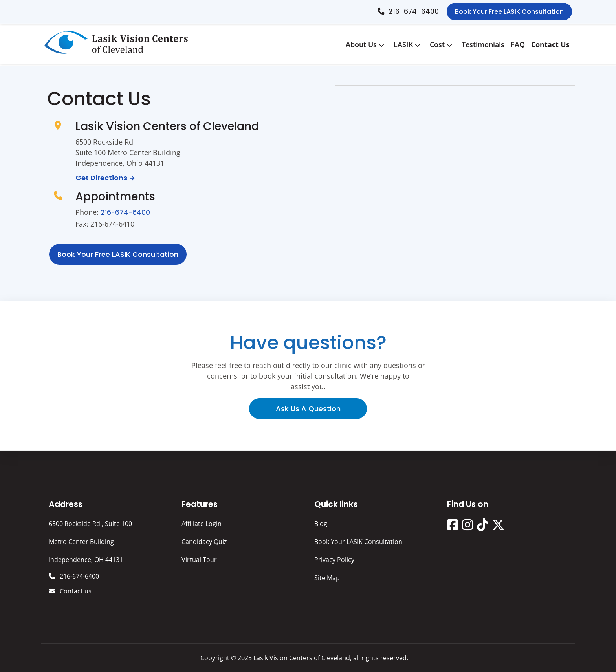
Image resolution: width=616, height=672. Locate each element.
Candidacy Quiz (204, 542)
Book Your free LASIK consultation (118, 254)
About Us (367, 44)
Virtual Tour (199, 560)
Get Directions (101, 178)
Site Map (327, 578)
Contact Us (550, 44)
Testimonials (483, 44)
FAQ (518, 44)
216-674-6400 (414, 11)
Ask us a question (308, 409)
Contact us (75, 591)
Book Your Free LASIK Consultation (509, 12)
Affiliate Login (202, 524)
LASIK (409, 44)
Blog (321, 524)
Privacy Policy (334, 560)
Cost (443, 44)
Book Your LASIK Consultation (358, 542)
